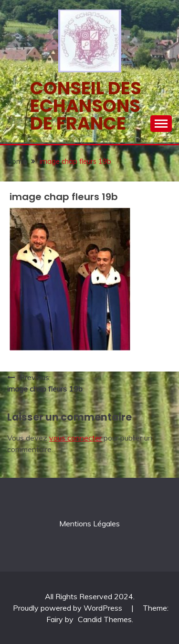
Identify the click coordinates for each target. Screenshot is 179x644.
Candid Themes (105, 619)
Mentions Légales (89, 523)
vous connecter (75, 438)
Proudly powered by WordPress (68, 608)
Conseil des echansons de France (86, 106)
